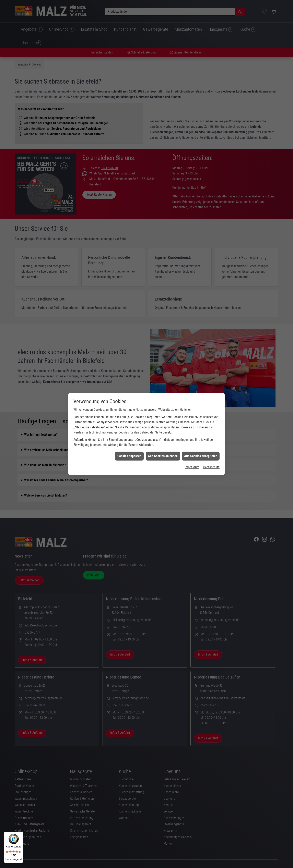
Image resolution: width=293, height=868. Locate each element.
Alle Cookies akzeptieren (201, 369)
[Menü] (21, 834)
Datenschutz (211, 380)
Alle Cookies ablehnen (163, 369)
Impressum (192, 380)
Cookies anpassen (129, 369)
